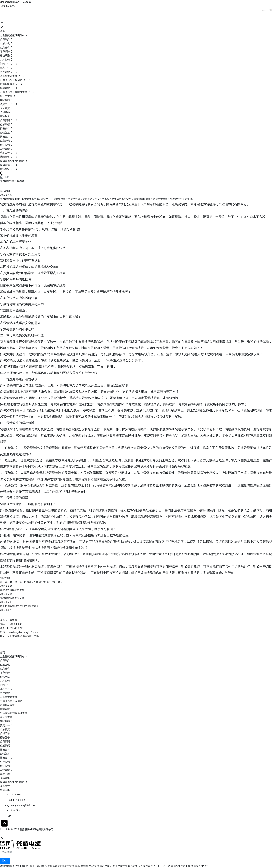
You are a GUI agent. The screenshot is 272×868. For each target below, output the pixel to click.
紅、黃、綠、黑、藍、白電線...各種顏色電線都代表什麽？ (31, 582)
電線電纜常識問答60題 (12, 598)
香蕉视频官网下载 (181, 866)
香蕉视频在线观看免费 (59, 866)
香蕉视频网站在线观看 (84, 866)
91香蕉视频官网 (118, 866)
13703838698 (8, 6)
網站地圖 (5, 866)
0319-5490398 (15, 628)
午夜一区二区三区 (161, 866)
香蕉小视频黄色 (38, 866)
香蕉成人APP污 (199, 866)
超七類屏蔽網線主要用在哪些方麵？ (19, 606)
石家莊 (26, 834)
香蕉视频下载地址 (19, 866)
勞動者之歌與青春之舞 (12, 590)
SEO (34, 834)
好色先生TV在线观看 (139, 866)
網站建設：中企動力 (11, 834)
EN (270, 10)
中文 (265, 10)
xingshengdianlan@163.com (15, 2)
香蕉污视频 (103, 866)
